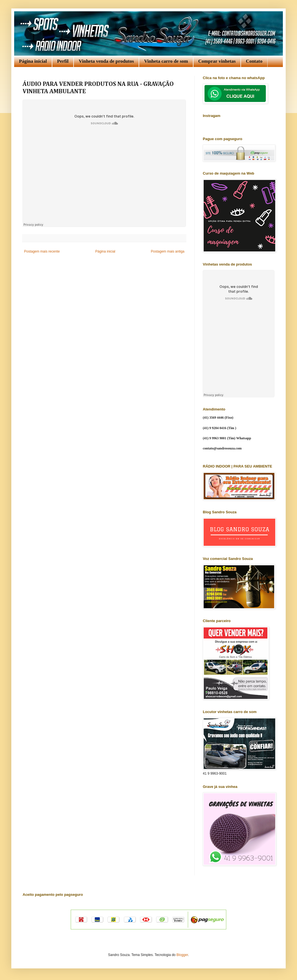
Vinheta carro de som (166, 61)
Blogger (182, 955)
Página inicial (33, 61)
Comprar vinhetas (217, 61)
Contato (254, 61)
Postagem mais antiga (168, 251)
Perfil (63, 61)
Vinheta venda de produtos (106, 61)
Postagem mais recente (42, 251)
